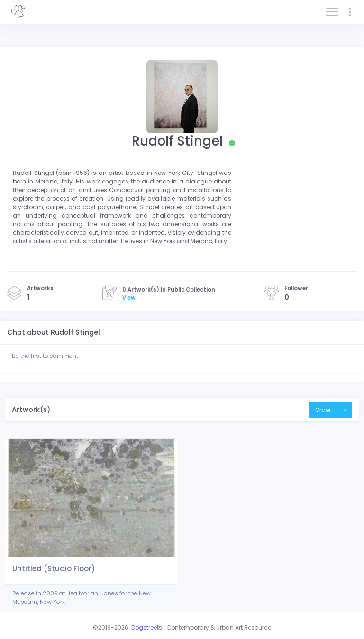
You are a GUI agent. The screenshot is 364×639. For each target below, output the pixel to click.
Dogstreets (147, 627)
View (129, 298)
